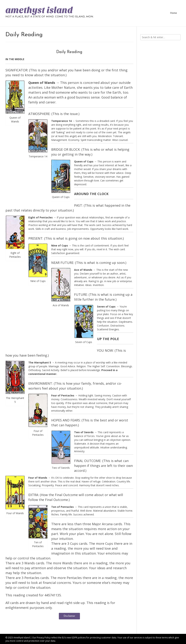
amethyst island (39, 10)
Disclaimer (69, 616)
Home (174, 13)
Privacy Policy (44, 638)
